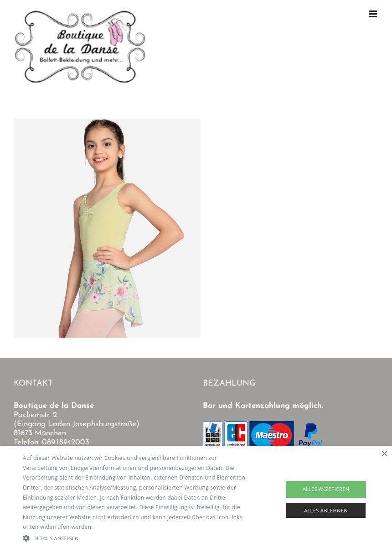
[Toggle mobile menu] (374, 14)
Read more (109, 527)
